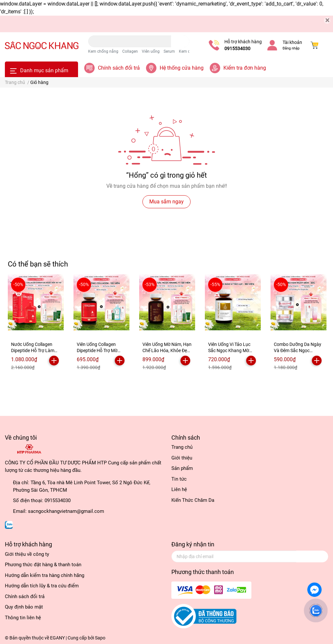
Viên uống (151, 51)
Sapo (100, 638)
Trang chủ (182, 447)
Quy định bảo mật (24, 607)
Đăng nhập (291, 48)
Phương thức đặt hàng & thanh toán (43, 565)
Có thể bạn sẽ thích (38, 264)
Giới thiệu (182, 458)
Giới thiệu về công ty (27, 554)
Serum (169, 51)
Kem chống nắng (103, 51)
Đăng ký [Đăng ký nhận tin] (312, 556)
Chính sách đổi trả (119, 68)
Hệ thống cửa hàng (182, 68)
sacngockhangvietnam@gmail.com (66, 511)
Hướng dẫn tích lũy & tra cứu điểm (42, 586)
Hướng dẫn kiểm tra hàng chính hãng (45, 575)
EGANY (57, 638)
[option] (36, 325)
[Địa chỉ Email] (250, 556)
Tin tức (179, 479)
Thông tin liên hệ (23, 618)
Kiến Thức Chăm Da (193, 500)
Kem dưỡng (189, 51)
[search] (180, 41)
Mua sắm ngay (166, 202)
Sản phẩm (182, 468)
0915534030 (237, 48)
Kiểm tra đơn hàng (245, 68)
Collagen (130, 51)
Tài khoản (292, 42)
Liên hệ (179, 489)
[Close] (327, 21)
